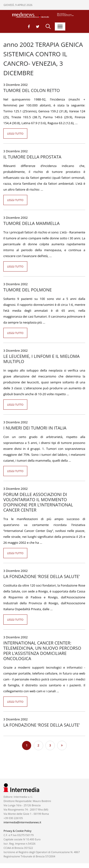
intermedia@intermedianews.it (22, 822)
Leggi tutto (15, 134)
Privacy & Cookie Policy (17, 831)
